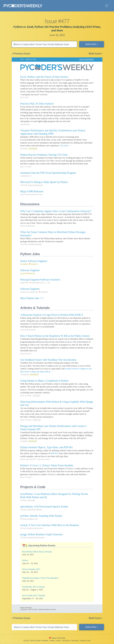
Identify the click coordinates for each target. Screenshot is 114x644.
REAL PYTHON (26, 167)
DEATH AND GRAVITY (28, 459)
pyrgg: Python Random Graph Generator (42, 534)
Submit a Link (85, 640)
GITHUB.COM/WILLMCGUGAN (31, 528)
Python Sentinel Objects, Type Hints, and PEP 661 (47, 447)
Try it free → (66, 146)
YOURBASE (25, 375)
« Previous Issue (21, 53)
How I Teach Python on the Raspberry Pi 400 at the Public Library (55, 336)
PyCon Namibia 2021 (31, 569)
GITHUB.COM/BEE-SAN (29, 519)
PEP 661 (54, 453)
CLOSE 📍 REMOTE (28, 274)
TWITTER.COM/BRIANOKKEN (31, 245)
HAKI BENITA (25, 124)
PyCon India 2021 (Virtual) (34, 595)
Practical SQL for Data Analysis (37, 104)
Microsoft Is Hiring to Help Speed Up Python (44, 182)
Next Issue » (96, 53)
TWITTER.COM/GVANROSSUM (32, 185)
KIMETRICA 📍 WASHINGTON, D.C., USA (35, 283)
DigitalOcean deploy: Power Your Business (40, 578)
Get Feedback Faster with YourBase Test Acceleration (48, 360)
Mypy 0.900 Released (32, 191)
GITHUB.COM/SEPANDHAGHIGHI (33, 538)
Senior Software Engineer (34, 261)
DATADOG (24, 149)
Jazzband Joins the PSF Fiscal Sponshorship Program (48, 173)
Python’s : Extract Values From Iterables (47, 465)
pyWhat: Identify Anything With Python (41, 516)
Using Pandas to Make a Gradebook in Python (44, 381)
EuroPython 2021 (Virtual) (33, 587)
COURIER (24, 441)
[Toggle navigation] (107, 6)
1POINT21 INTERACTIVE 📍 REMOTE (34, 292)
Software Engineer (30, 270)
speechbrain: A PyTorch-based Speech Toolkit (44, 507)
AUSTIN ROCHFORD (28, 330)
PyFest (25, 560)
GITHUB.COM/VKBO (28, 501)
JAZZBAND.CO (26, 176)
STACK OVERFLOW (28, 226)
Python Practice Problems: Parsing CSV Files (44, 155)
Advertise (75, 640)
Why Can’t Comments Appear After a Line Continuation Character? (56, 211)
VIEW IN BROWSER (86, 60)
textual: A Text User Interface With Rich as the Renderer (50, 525)
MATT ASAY (25, 98)
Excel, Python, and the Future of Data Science (44, 77)
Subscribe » (92, 44)
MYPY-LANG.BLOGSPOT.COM (31, 195)
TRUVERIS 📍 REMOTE (29, 264)
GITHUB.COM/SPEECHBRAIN (31, 510)
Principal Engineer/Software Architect (40, 280)
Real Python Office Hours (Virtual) (37, 552)
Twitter (52, 640)
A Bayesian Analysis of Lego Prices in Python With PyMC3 (52, 315)
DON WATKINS (26, 354)
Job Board (66, 640)
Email (58, 640)
